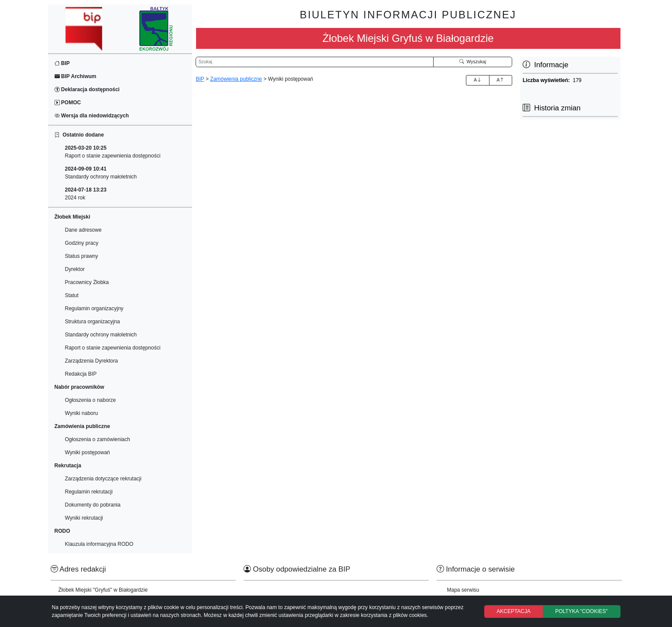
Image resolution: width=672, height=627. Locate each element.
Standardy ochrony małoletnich (101, 173)
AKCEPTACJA (513, 611)
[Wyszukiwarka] (315, 62)
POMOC (68, 103)
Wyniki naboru (82, 413)
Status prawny (82, 256)
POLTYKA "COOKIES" (581, 611)
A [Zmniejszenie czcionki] (500, 80)
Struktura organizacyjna (93, 322)
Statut (72, 295)
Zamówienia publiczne (236, 79)
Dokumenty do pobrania (93, 505)
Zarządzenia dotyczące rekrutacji (103, 479)
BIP (62, 63)
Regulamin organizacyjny (94, 308)
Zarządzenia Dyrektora (91, 361)
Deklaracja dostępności (87, 89)
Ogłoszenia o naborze (91, 400)
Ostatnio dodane (79, 135)
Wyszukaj (473, 62)
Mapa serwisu (463, 590)
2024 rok (86, 194)
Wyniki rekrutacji (84, 518)
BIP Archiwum (76, 76)
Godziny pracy (82, 243)
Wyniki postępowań (88, 452)
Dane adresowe (83, 230)
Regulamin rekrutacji (89, 492)
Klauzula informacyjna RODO (99, 544)
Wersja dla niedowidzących (92, 116)
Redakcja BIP (81, 374)
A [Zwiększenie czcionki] (478, 80)
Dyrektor (75, 269)
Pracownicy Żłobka (87, 282)
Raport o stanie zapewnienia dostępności (113, 152)
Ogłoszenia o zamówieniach (98, 439)
